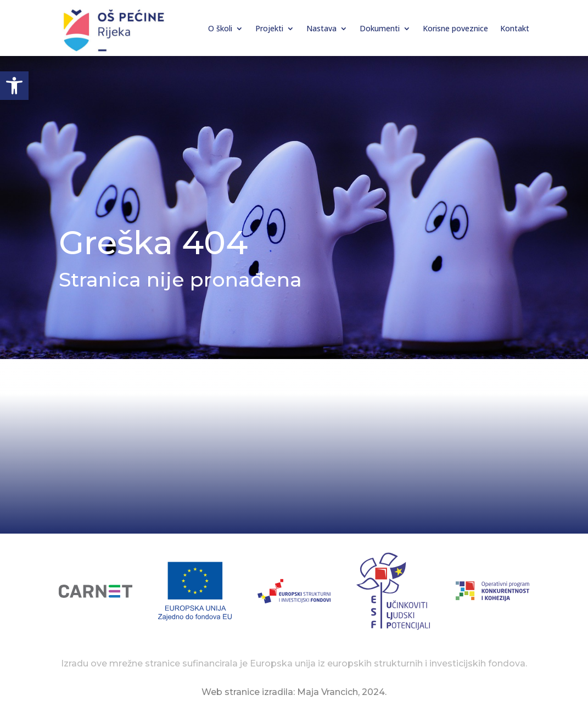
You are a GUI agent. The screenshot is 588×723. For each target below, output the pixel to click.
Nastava (321, 28)
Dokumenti (380, 28)
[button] (14, 86)
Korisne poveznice (455, 28)
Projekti (269, 28)
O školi (220, 28)
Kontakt (515, 28)
